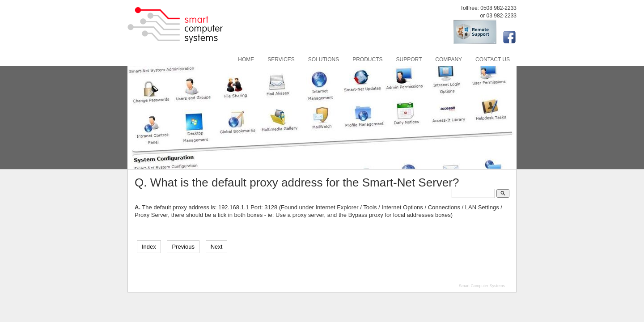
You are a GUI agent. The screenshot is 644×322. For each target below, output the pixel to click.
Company (449, 59)
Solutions (324, 59)
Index (149, 247)
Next (217, 247)
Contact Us (493, 59)
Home (246, 59)
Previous (183, 247)
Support (409, 59)
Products (367, 59)
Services (281, 59)
